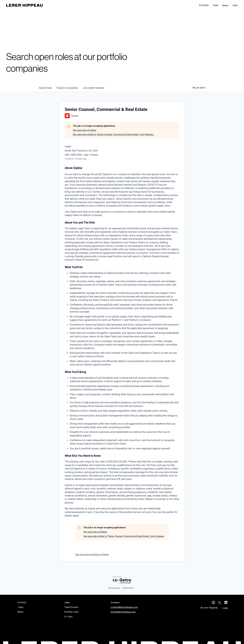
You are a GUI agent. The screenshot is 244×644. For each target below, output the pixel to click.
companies (67, 88)
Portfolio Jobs (71, 612)
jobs (45, 88)
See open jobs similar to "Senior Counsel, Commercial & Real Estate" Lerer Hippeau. (113, 134)
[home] (25, 5)
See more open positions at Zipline (92, 554)
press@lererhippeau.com (123, 612)
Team (216, 5)
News (225, 5)
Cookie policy (128, 588)
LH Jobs (68, 617)
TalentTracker (71, 607)
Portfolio (204, 5)
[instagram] (214, 603)
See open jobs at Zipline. (85, 130)
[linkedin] (226, 603)
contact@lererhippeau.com (124, 607)
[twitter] (220, 603)
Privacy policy (114, 588)
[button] (235, 5)
